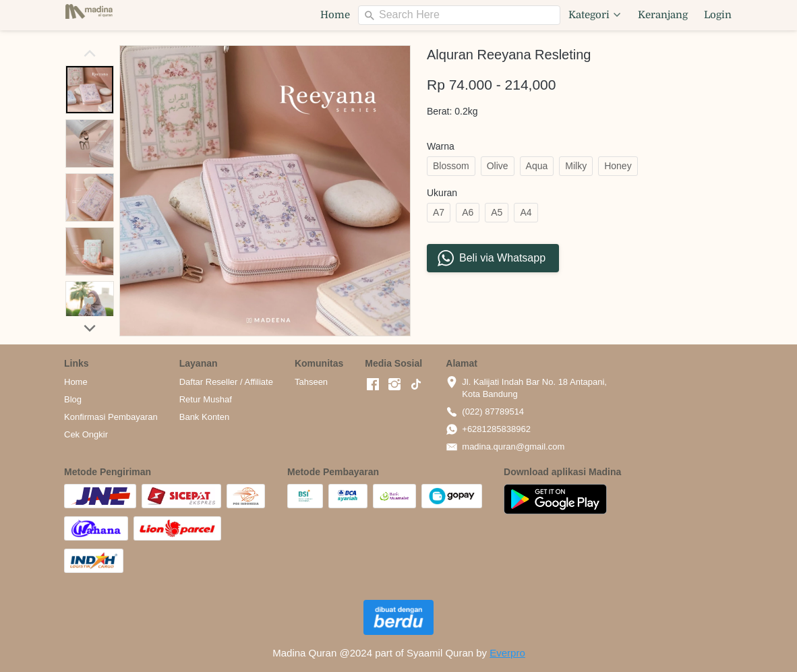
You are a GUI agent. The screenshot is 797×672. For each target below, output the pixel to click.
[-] (373, 385)
